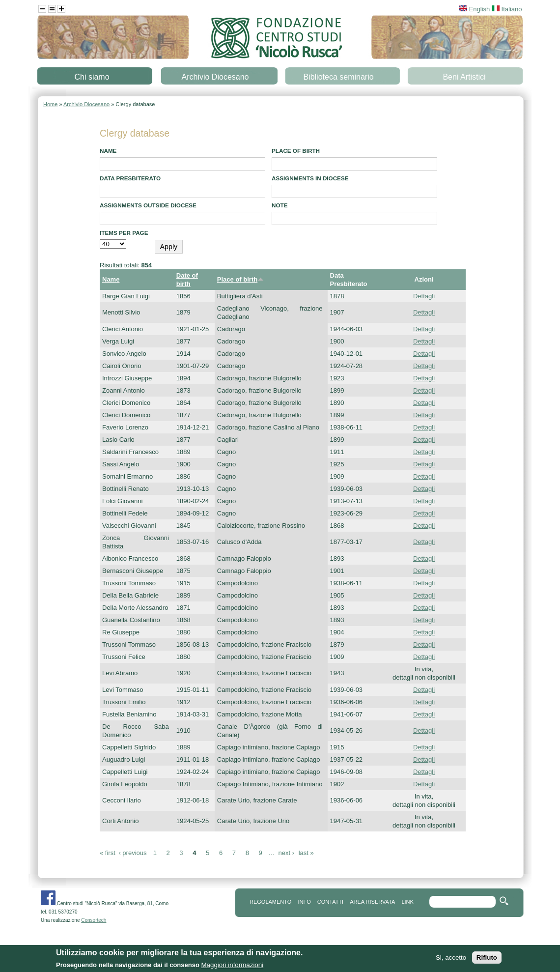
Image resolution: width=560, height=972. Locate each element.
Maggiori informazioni (232, 967)
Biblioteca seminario (338, 77)
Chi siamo (92, 77)
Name (108, 151)
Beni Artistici (464, 77)
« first (108, 853)
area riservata (372, 902)
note (280, 205)
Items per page (124, 233)
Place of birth (296, 151)
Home (50, 104)
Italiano (507, 9)
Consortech (94, 920)
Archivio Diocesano (215, 77)
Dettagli (424, 296)
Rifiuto (487, 960)
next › (286, 853)
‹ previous (132, 853)
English (475, 9)
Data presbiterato (130, 178)
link (407, 902)
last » (306, 853)
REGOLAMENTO (270, 902)
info (304, 902)
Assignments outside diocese (148, 205)
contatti (330, 902)
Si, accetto (451, 960)
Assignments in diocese (310, 178)
